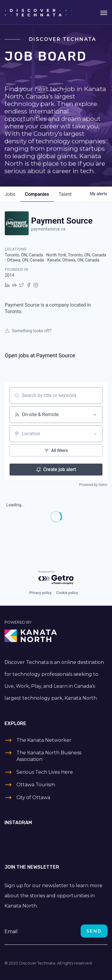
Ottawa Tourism (36, 785)
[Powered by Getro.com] (56, 578)
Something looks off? (28, 331)
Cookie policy (67, 593)
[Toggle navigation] (104, 12)
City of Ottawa (33, 797)
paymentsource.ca (48, 229)
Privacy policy (40, 593)
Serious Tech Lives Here (45, 772)
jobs (10, 194)
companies (37, 194)
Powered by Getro (93, 485)
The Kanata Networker (44, 740)
